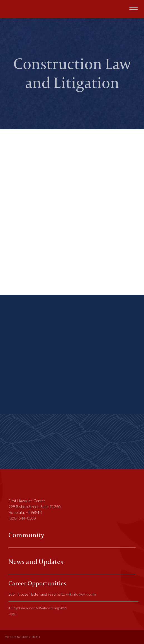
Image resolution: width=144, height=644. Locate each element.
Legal (13, 614)
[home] (25, 9)
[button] (134, 9)
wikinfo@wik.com (81, 594)
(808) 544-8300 (22, 518)
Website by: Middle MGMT (23, 637)
